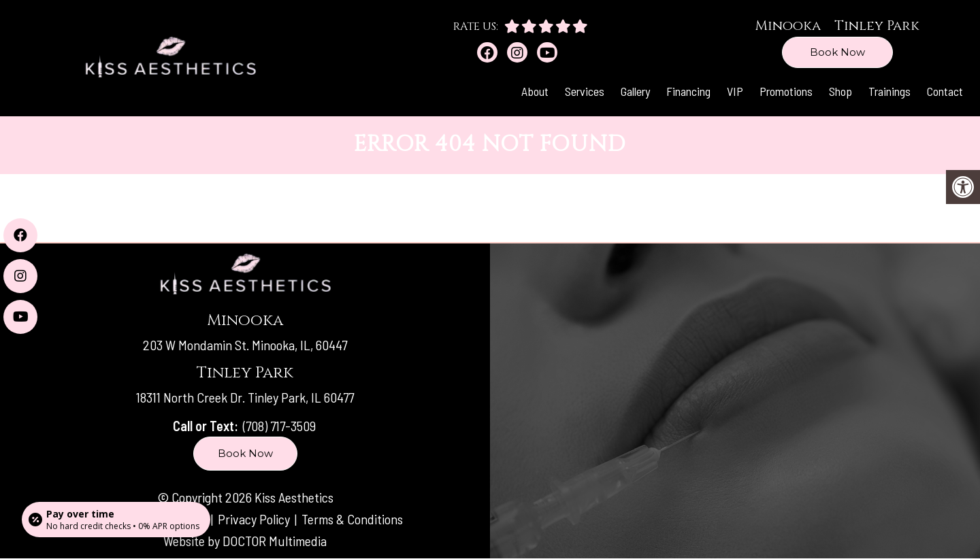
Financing (688, 91)
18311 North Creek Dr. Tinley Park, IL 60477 (245, 397)
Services (585, 91)
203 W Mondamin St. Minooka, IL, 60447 (245, 345)
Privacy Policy (255, 519)
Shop (840, 91)
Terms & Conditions (352, 519)
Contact (945, 91)
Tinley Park (877, 26)
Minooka (788, 26)
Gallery (635, 91)
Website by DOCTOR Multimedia (245, 541)
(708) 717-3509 (279, 426)
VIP (735, 91)
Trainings (889, 91)
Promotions (786, 91)
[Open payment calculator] (116, 520)
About (535, 91)
